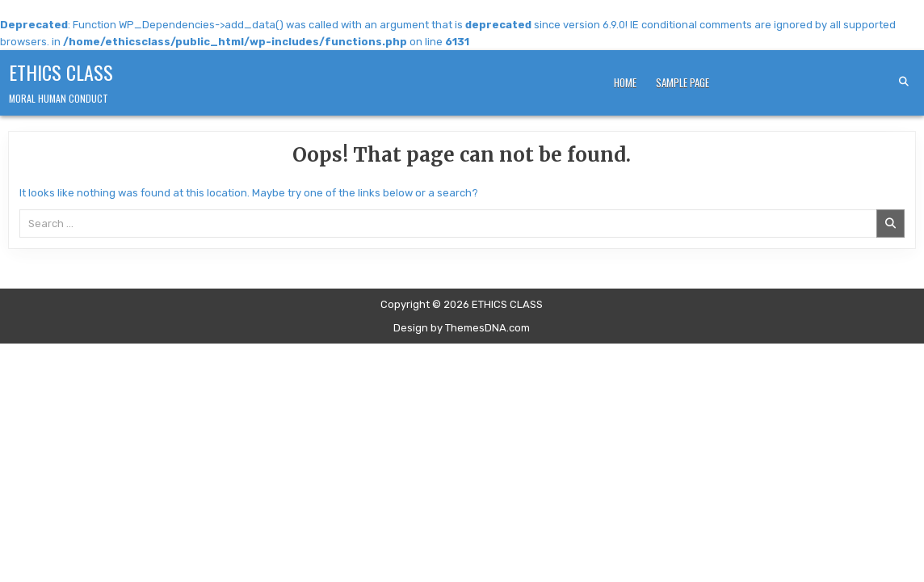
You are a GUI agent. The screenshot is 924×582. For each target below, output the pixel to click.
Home (625, 82)
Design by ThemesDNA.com (462, 328)
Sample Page (682, 82)
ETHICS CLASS (61, 72)
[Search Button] (904, 82)
